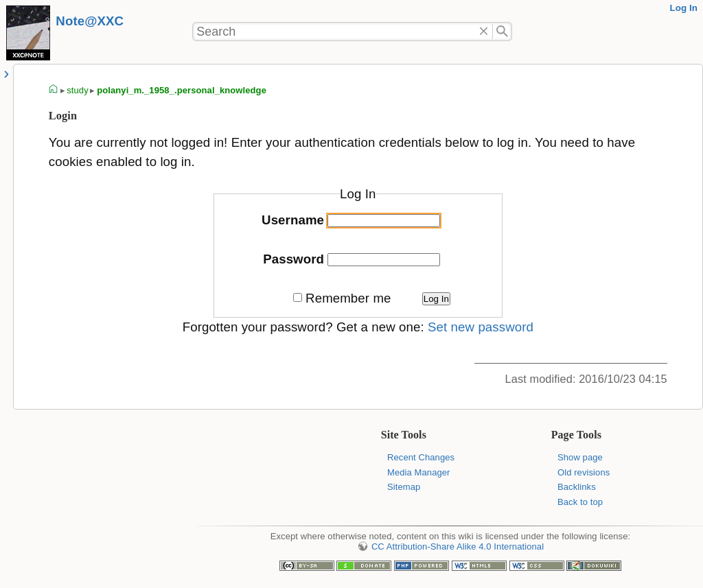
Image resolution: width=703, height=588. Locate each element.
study (78, 90)
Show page (580, 457)
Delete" (484, 32)
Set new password (481, 327)
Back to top (580, 502)
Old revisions (584, 472)
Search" (502, 32)
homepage (54, 91)
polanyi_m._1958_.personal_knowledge (182, 90)
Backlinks (577, 487)
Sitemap (404, 487)
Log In (683, 8)
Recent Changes (421, 457)
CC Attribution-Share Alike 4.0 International (458, 546)
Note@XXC (90, 21)
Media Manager (419, 472)
